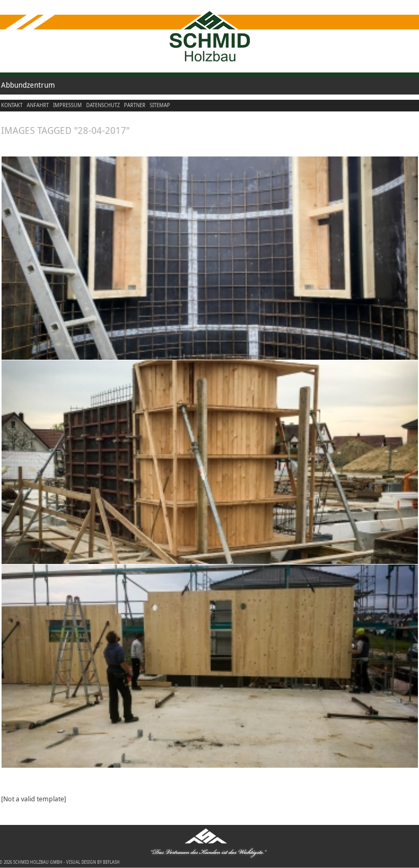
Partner (135, 105)
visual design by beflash (93, 862)
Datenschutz (103, 105)
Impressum (67, 105)
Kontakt (12, 105)
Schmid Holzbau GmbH (38, 862)
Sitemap (160, 105)
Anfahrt (38, 105)
